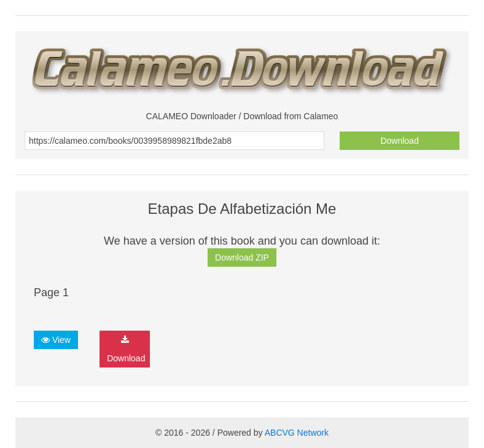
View (56, 340)
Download (399, 141)
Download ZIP (242, 257)
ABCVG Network (297, 433)
